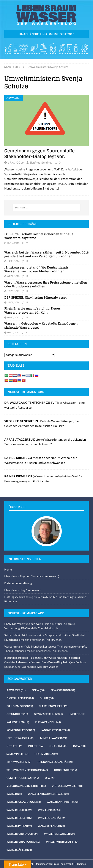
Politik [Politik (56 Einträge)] (36, 746)
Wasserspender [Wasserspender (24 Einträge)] (51, 826)
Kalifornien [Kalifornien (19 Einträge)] (18, 722)
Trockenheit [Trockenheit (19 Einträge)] (65, 770)
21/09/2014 (13, 302)
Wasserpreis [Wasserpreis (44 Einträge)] (49, 810)
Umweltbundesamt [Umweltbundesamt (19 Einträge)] (23, 778)
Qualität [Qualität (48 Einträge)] (58, 746)
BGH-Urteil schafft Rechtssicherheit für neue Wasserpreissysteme (39, 236)
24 (27, 243)
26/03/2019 (13, 291)
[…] (57, 188)
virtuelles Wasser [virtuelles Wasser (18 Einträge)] (67, 786)
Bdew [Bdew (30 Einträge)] (38, 690)
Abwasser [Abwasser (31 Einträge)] (16, 690)
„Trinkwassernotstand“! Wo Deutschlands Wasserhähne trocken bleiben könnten (36, 269)
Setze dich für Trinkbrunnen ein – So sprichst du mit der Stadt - (43, 635)
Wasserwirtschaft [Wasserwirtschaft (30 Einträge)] (62, 842)
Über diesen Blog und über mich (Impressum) (32, 576)
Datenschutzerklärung (18, 583)
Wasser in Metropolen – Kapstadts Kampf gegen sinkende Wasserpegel (41, 325)
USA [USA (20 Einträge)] (50, 778)
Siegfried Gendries (41, 162)
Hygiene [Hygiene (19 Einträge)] (77, 714)
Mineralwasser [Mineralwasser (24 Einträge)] (54, 738)
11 (27, 291)
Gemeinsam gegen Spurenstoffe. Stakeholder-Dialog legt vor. (40, 154)
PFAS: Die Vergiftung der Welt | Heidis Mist (31, 624)
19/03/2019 (16, 162)
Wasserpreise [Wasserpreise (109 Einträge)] (19, 818)
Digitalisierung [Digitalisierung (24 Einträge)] (20, 698)
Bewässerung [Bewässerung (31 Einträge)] (63, 690)
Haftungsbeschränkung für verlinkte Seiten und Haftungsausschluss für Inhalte (46, 599)
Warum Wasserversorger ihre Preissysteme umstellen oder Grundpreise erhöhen (46, 284)
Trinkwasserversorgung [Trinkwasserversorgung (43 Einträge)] (27, 770)
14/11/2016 (13, 261)
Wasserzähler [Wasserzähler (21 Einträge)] (19, 850)
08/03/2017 (13, 332)
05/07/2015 (13, 243)
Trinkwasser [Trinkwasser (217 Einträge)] (19, 762)
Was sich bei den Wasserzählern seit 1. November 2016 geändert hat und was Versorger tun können (46, 254)
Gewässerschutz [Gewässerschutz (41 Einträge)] (48, 714)
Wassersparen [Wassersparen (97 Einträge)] (19, 826)
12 (27, 276)
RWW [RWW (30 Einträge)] (79, 746)
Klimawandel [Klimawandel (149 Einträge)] (48, 722)
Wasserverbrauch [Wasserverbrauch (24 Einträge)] (22, 834)
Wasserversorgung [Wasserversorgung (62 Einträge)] (23, 842)
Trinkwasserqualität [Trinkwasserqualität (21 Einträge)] (55, 762)
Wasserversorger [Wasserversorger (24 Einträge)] (60, 834)
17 (27, 261)
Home (8, 569)
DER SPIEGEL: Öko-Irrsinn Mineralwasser (36, 297)
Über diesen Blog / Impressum (23, 590)
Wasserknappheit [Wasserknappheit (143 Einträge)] (63, 802)
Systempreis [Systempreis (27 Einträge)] (17, 754)
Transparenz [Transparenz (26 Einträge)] (46, 754)
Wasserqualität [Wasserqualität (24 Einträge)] (52, 818)
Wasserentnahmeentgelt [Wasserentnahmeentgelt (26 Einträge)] (48, 794)
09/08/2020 (13, 276)
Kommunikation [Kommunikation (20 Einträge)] (21, 730)
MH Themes (79, 864)
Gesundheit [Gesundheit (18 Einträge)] (17, 714)
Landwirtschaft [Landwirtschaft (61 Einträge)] (55, 730)
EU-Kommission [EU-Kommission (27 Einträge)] (20, 706)
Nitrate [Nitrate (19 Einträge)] (14, 746)
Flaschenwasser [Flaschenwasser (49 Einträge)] (53, 706)
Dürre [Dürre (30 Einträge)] (47, 698)
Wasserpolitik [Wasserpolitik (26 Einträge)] (19, 810)
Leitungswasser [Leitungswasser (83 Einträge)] (20, 738)
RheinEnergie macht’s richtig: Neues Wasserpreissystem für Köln (32, 310)
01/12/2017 (13, 317)
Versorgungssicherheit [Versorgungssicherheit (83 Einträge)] (26, 786)
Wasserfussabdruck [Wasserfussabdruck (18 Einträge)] (24, 802)
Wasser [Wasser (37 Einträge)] (14, 794)
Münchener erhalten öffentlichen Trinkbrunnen (33, 640)
